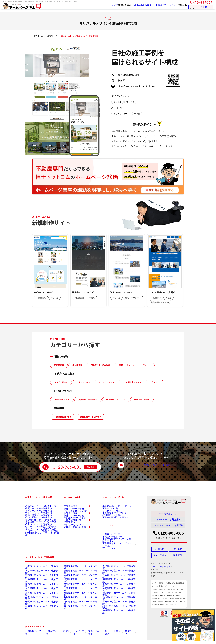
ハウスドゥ (155, 382)
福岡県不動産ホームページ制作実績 (116, 587)
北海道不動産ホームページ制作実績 (39, 576)
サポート (145, 7)
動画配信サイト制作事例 (91, 417)
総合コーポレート (142, 400)
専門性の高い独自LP (72, 545)
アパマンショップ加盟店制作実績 (38, 544)
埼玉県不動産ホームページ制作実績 (39, 594)
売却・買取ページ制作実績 (35, 523)
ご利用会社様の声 (130, 7)
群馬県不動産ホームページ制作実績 (39, 587)
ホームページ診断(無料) (168, 521)
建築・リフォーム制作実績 (35, 520)
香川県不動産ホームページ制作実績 (77, 607)
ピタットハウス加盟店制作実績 (37, 541)
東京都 (137, 114)
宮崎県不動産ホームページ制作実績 (116, 604)
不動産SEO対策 (108, 509)
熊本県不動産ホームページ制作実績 (116, 600)
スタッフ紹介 (160, 558)
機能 (105, 7)
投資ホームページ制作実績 (35, 516)
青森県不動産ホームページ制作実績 (39, 580)
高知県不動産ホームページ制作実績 (116, 580)
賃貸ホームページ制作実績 (35, 513)
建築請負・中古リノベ (116, 400)
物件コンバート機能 (71, 512)
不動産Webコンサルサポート (113, 506)
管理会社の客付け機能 (79, 551)
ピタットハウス (83, 382)
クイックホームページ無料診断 (168, 528)
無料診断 (181, 7)
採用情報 (178, 558)
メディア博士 (76, 631)
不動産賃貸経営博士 (34, 631)
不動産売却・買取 (62, 400)
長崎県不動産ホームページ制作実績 (116, 590)
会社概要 (178, 552)
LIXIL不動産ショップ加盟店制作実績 (39, 547)
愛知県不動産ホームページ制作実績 (77, 580)
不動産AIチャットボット (73, 530)
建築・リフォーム (121, 114)
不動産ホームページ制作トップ (37, 506)
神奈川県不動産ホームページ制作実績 (39, 600)
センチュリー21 (61, 382)
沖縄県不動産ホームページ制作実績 (116, 611)
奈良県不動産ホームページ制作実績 (77, 597)
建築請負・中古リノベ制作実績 (37, 530)
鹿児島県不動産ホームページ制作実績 (117, 597)
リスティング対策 (109, 513)
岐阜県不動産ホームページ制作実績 (77, 583)
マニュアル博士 (90, 631)
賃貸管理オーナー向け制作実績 (37, 527)
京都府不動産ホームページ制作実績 (77, 590)
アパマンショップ (106, 382)
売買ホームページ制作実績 (35, 509)
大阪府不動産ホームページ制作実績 (77, 594)
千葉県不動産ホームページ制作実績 (39, 604)
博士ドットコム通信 (107, 631)
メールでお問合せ (201, 8)
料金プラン (158, 7)
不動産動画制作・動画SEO (112, 523)
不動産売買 (59, 365)
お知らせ (160, 552)
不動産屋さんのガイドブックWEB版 (117, 553)
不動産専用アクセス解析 (112, 516)
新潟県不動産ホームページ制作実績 (39, 607)
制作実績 (115, 7)
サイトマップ (107, 557)
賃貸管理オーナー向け (88, 400)
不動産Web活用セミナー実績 (113, 546)
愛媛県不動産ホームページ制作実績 (116, 576)
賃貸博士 (64, 631)
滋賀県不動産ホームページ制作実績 (77, 587)
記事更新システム (71, 541)
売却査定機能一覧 (79, 537)
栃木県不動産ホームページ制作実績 (39, 583)
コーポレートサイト (159, 569)
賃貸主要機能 (79, 522)
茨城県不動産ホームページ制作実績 (39, 590)
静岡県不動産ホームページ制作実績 (77, 576)
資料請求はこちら (168, 514)
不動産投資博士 (51, 631)
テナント (147, 365)
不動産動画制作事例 (63, 417)
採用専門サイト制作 (110, 520)
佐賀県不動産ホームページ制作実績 (116, 594)
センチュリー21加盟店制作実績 (37, 537)
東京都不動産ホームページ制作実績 (39, 597)
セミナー (170, 7)
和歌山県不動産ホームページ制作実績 (117, 607)
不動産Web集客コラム (111, 543)
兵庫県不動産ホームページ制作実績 (77, 600)
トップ (96, 7)
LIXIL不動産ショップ (132, 382)
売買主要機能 (79, 507)
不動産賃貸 (77, 365)
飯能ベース (122, 631)
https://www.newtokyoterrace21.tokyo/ (137, 86)
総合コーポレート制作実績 (35, 534)
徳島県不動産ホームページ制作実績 (77, 604)
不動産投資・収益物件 (100, 365)
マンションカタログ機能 (73, 516)
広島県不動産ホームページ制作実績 (116, 583)
